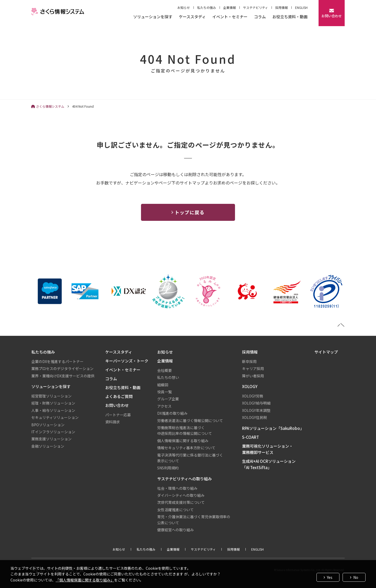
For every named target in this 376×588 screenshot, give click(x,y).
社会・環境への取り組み (177, 488)
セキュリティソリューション (55, 417)
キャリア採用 (253, 368)
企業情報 (230, 7)
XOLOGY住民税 (254, 417)
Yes (330, 577)
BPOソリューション (48, 425)
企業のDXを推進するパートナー (57, 361)
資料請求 (113, 422)
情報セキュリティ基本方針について (186, 448)
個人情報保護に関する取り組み (183, 441)
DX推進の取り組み (172, 413)
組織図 (163, 385)
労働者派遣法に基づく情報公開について (190, 420)
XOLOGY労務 (253, 396)
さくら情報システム (50, 106)
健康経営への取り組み (175, 530)
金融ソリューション (48, 446)
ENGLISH (301, 7)
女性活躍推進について (175, 510)
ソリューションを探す (153, 17)
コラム (260, 17)
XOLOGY (250, 386)
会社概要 (164, 370)
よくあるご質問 (119, 396)
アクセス (164, 406)
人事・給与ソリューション (53, 410)
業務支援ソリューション (51, 439)
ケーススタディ (192, 17)
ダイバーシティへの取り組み (181, 495)
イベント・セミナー (230, 17)
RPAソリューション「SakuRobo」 (273, 428)
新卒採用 (249, 361)
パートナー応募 (118, 415)
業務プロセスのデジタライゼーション (62, 368)
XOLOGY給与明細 (256, 403)
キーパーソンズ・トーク (127, 361)
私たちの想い (168, 377)
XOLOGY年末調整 (256, 410)
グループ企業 (168, 399)
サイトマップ (326, 352)
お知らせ (184, 7)
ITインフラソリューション (53, 432)
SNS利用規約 (168, 468)
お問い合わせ (117, 405)
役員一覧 (164, 392)
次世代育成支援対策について (181, 502)
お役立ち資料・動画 (290, 17)
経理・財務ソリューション (53, 403)
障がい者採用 (253, 376)
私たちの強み (207, 7)
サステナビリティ (255, 7)
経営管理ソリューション (51, 396)
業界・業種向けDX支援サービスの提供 (63, 376)
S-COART (251, 437)
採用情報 (281, 7)
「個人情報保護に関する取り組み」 (85, 580)
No (356, 577)
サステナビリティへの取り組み (184, 479)
